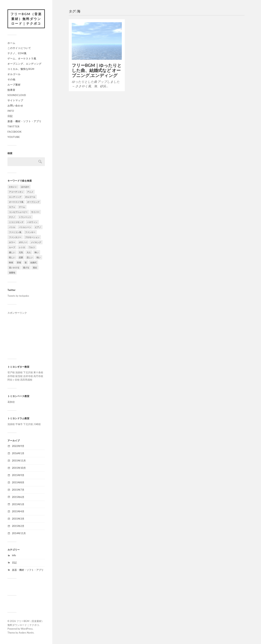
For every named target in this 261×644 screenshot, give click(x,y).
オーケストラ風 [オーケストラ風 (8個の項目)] (16, 202)
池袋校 (19, 372)
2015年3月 (18, 519)
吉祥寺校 (28, 376)
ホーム (11, 43)
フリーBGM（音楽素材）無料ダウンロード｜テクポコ (26, 19)
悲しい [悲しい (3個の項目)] (30, 257)
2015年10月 (19, 468)
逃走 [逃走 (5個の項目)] (35, 267)
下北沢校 (28, 372)
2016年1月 (18, 453)
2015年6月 (18, 497)
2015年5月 (18, 504)
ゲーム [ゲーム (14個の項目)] (22, 207)
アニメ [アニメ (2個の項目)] (30, 192)
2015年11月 (19, 461)
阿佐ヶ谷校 (14, 380)
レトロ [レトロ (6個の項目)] (22, 247)
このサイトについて (19, 48)
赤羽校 (11, 376)
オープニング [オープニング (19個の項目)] (33, 202)
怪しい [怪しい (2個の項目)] (12, 257)
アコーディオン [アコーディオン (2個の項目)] (16, 192)
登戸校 (11, 372)
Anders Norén (26, 633)
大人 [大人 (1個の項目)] (29, 252)
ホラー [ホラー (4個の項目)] (12, 242)
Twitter (14, 126)
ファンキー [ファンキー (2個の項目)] (30, 232)
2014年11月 (19, 533)
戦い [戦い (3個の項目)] (39, 257)
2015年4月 (18, 511)
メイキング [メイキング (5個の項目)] (36, 242)
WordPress (27, 629)
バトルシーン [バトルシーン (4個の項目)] (25, 227)
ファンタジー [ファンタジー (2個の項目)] (15, 237)
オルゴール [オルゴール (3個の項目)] (30, 197)
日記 (10, 116)
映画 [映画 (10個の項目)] (11, 262)
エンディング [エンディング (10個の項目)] (15, 197)
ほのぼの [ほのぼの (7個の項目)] (25, 187)
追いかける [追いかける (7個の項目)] (14, 267)
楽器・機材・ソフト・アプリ (24, 121)
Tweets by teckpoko (18, 296)
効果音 (11, 90)
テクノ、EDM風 (17, 53)
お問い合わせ (15, 106)
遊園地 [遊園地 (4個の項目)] (12, 272)
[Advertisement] (26, 333)
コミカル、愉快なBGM (21, 69)
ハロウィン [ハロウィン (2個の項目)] (32, 222)
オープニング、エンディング (24, 64)
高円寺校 (38, 376)
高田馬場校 (26, 380)
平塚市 (19, 424)
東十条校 (38, 372)
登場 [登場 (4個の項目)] (19, 262)
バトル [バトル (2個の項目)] (12, 227)
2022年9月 (18, 446)
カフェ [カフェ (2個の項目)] (12, 207)
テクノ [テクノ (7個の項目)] (12, 217)
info (11, 111)
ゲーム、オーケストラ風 (22, 58)
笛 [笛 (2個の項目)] (26, 262)
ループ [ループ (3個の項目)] (12, 247)
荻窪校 (19, 376)
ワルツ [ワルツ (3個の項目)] (32, 247)
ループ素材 (14, 85)
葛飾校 (11, 402)
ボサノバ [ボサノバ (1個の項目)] (23, 242)
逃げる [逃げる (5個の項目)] (26, 267)
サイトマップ (15, 100)
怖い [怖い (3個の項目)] (37, 252)
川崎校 (37, 424)
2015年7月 (18, 490)
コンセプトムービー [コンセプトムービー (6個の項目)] (18, 212)
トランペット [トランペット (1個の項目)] (25, 217)
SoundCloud (17, 95)
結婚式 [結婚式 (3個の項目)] (34, 262)
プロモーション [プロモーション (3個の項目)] (32, 237)
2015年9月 (18, 475)
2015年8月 (18, 482)
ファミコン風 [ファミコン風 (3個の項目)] (15, 232)
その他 (11, 79)
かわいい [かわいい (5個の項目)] (13, 187)
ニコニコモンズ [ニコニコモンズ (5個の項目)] (16, 222)
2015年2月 (18, 526)
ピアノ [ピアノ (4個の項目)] (38, 227)
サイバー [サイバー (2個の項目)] (35, 212)
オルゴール (14, 74)
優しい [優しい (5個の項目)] (12, 252)
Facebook (15, 132)
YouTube (14, 137)
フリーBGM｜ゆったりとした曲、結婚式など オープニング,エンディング (97, 70)
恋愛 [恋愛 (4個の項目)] (21, 257)
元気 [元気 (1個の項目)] (21, 252)
